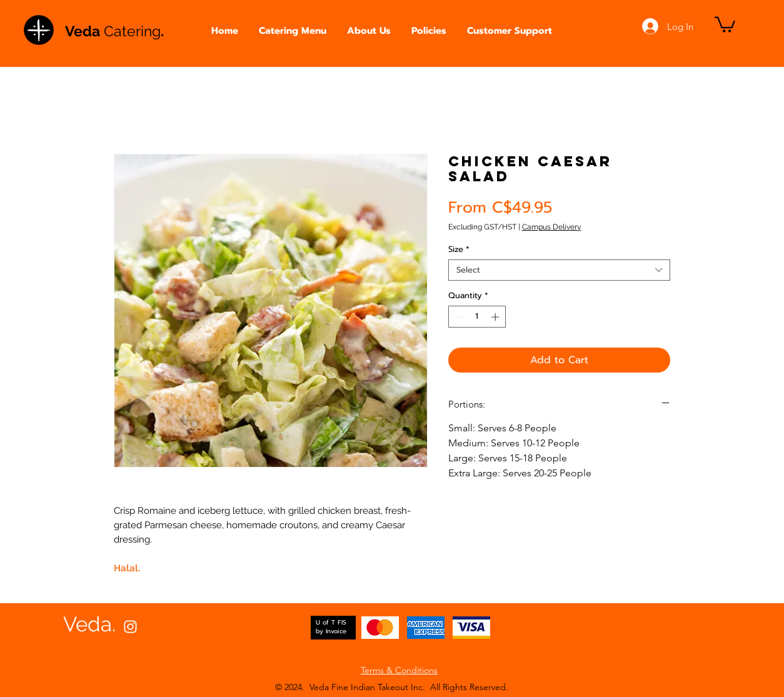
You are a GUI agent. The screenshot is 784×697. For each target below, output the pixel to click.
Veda (84, 31)
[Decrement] (458, 317)
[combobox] (559, 270)
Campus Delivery (552, 227)
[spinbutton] (477, 317)
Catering (132, 31)
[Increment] (496, 317)
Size (459, 249)
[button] (293, 31)
